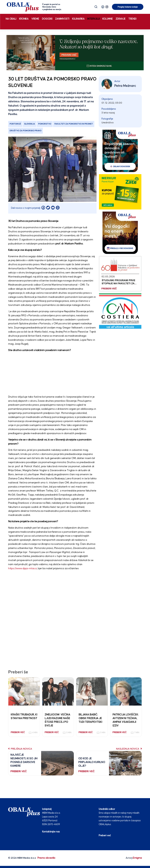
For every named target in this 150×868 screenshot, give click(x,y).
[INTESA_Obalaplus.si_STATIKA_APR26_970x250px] (75, 53)
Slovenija (30, 124)
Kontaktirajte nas (51, 832)
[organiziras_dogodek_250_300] (120, 151)
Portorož (15, 124)
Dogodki (47, 19)
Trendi (132, 19)
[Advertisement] (52, 374)
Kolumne (108, 19)
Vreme (35, 19)
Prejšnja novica (20, 749)
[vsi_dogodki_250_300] (120, 233)
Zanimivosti (62, 19)
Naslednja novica (129, 749)
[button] (103, 7)
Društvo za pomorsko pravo (26, 131)
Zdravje (121, 19)
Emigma (137, 858)
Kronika (24, 19)
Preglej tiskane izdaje (128, 7)
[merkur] (120, 192)
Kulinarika (78, 19)
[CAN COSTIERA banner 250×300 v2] (120, 311)
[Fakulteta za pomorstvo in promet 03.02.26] (120, 274)
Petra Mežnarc (125, 86)
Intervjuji (93, 19)
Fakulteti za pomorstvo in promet (74, 124)
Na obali (11, 19)
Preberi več (105, 836)
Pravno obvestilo (46, 858)
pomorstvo (45, 124)
